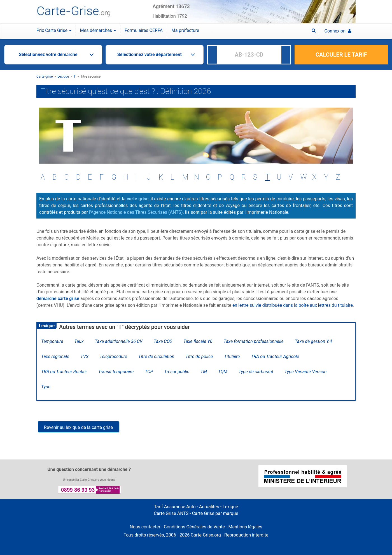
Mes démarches (98, 30)
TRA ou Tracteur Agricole (275, 357)
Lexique (63, 76)
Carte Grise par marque (215, 513)
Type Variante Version (305, 372)
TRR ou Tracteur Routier (64, 372)
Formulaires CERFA (144, 30)
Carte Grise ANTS (171, 513)
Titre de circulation (156, 357)
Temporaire (52, 341)
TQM (223, 372)
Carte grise (45, 76)
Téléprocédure (113, 357)
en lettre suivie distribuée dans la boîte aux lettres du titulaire (293, 305)
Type (46, 387)
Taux (79, 341)
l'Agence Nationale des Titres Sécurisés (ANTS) (136, 212)
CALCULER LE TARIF (341, 55)
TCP (149, 372)
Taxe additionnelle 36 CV (118, 341)
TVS (84, 357)
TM (204, 372)
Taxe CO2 (163, 341)
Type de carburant (256, 372)
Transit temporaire (116, 372)
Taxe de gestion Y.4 (313, 341)
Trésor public (177, 372)
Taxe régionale (55, 357)
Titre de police (199, 357)
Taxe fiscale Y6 (198, 341)
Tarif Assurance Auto (175, 507)
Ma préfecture (185, 30)
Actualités (209, 507)
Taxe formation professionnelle (254, 341)
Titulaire (232, 357)
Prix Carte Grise (54, 30)
